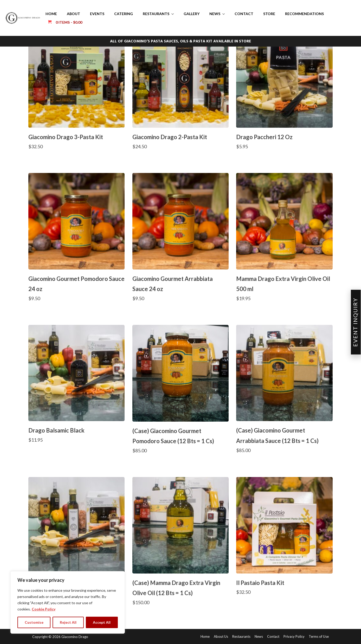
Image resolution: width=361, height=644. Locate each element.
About (73, 14)
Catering (124, 14)
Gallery (192, 14)
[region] (68, 602)
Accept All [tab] (102, 622)
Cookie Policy (44, 609)
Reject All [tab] (68, 622)
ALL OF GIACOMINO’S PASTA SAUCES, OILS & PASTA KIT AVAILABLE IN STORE (180, 41)
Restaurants (156, 14)
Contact (244, 14)
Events (97, 14)
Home (51, 14)
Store (269, 14)
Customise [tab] (34, 622)
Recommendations (304, 14)
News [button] (215, 14)
